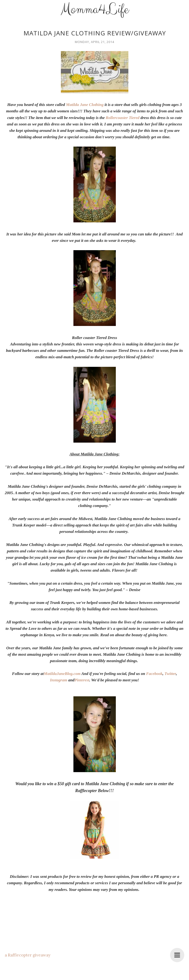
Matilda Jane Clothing (85, 105)
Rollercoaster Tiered (122, 118)
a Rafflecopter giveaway (28, 955)
